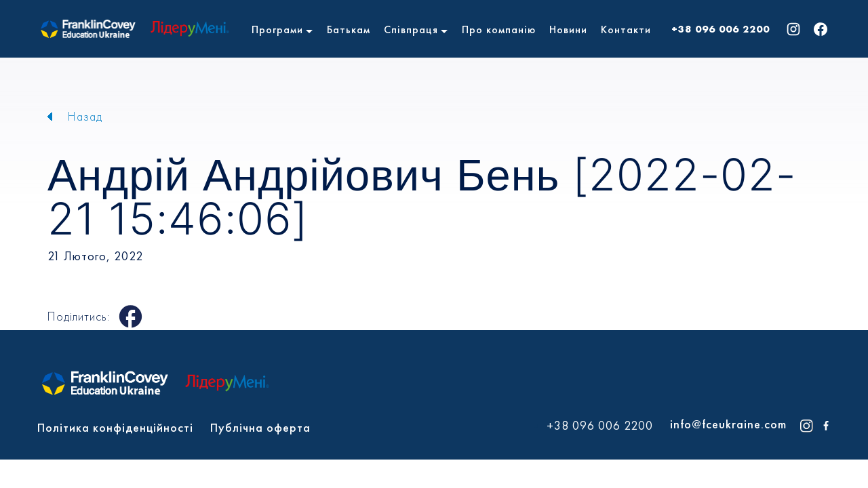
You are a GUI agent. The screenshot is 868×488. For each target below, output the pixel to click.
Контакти (626, 29)
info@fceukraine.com (728, 424)
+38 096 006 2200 (721, 29)
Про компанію (499, 29)
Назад (85, 116)
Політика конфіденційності (115, 427)
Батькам (349, 29)
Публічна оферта (260, 427)
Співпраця (411, 29)
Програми (277, 29)
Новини (568, 29)
